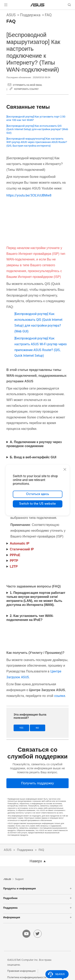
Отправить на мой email (27, 85)
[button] (6, 5)
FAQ (48, 15)
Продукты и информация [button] (37, 888)
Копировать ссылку (26, 89)
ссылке (60, 696)
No (37, 728)
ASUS (11, 15)
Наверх (36, 861)
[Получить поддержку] (37, 783)
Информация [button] (37, 917)
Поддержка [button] (37, 908)
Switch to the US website (37, 504)
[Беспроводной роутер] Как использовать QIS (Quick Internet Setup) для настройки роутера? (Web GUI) (37, 129)
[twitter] (38, 934)
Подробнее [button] (37, 898)
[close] (65, 469)
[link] (37, 5)
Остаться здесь (37, 494)
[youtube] (26, 934)
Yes (21, 728)
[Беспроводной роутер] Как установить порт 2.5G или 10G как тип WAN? (36, 118)
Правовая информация (21, 971)
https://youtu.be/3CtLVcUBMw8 (29, 195)
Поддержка (30, 15)
